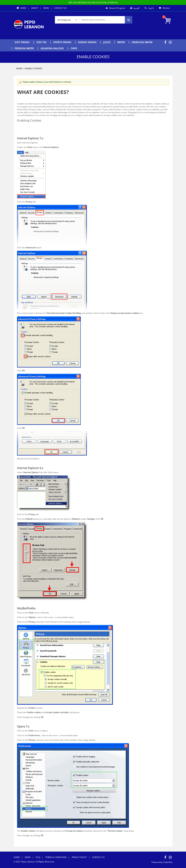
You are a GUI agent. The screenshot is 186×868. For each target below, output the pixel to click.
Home (21, 8)
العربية (136, 8)
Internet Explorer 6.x (27, 128)
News (46, 8)
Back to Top (22, 463)
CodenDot (168, 862)
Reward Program (117, 8)
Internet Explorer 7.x (27, 125)
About (35, 8)
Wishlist (166, 8)
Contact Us (60, 8)
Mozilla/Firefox (24, 131)
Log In (151, 8)
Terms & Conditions (56, 857)
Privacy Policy (79, 857)
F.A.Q (38, 857)
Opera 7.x (22, 133)
